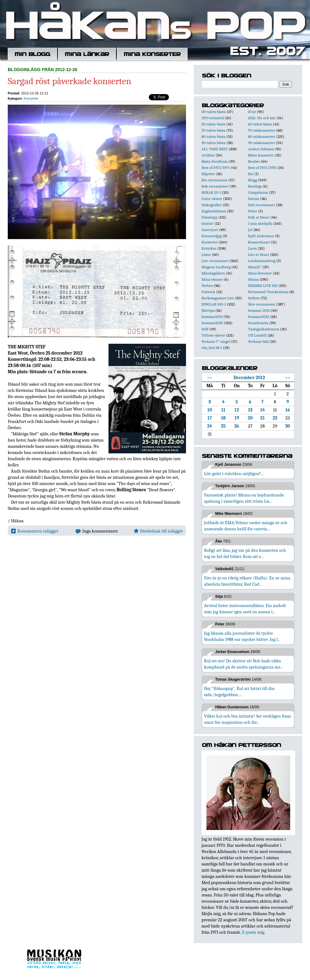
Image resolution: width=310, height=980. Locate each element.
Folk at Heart (259, 217)
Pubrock (208, 292)
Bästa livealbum (215, 161)
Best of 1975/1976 (262, 168)
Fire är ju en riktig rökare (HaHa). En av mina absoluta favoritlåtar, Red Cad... (247, 581)
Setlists (254, 298)
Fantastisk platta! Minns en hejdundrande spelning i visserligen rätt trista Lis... (244, 498)
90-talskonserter (261, 143)
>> (288, 378)
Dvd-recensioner (261, 205)
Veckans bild (258, 341)
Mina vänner (212, 279)
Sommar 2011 (259, 310)
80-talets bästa (213, 136)
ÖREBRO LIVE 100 (263, 286)
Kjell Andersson (261, 236)
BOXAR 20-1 (211, 192)
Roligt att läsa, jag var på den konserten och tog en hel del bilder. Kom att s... (245, 553)
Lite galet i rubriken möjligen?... (234, 474)
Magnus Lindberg (216, 267)
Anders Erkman (261, 149)
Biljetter (208, 174)
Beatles (254, 161)
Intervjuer (210, 230)
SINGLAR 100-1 (214, 304)
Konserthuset (259, 242)
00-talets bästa (214, 112)
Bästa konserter (261, 155)
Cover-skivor (212, 199)
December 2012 (249, 378)
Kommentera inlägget (35, 531)
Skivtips (208, 310)
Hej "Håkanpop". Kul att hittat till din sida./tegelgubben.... (239, 692)
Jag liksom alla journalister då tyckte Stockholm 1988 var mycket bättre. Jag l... (242, 636)
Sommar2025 (212, 323)
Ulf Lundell (257, 335)
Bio (251, 174)
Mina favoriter (260, 273)
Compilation (258, 192)
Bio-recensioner (215, 180)
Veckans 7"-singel (216, 341)
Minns (253, 279)
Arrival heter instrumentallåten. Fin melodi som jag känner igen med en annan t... (245, 609)
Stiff (205, 329)
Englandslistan (214, 211)
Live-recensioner (215, 261)
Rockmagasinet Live (218, 298)
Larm (252, 248)
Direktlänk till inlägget (158, 531)
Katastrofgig (212, 236)
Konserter (31, 98)
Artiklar (208, 155)
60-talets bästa (260, 124)
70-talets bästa (213, 130)
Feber (252, 211)
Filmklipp (210, 217)
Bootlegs (255, 186)
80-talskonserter (261, 136)
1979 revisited (213, 118)
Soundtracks (258, 323)
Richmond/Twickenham (268, 292)
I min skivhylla (260, 223)
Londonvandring (262, 261)
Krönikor (209, 248)
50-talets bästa (213, 124)
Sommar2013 (212, 317)
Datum (254, 199)
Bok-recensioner (215, 186)
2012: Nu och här (262, 118)
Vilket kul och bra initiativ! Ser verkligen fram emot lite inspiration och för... (248, 719)
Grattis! (208, 223)
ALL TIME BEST (215, 149)
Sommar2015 (259, 317)
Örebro (207, 286)
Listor (206, 254)
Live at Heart (259, 254)
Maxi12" (255, 267)
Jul (250, 230)
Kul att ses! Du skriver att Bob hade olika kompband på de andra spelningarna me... (244, 664)
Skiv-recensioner (262, 304)
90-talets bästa (213, 143)
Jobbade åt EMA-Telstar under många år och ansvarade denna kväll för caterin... (246, 526)
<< (210, 378)
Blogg (252, 180)
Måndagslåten (213, 273)
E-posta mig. (253, 932)
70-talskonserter (261, 130)
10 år (252, 112)
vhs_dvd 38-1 (212, 348)
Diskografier (212, 205)
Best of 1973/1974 (216, 168)
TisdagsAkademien (263, 329)
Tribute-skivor (213, 335)
